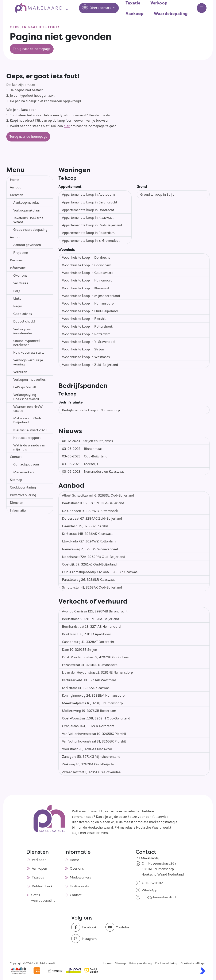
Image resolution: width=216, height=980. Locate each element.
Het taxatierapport (27, 437)
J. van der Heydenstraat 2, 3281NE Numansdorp (97, 672)
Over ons (20, 275)
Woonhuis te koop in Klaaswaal (86, 288)
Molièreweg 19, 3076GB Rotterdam (89, 710)
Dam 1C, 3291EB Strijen (80, 649)
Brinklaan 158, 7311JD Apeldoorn (87, 634)
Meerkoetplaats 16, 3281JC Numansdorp (92, 703)
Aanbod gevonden (27, 244)
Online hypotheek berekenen (27, 342)
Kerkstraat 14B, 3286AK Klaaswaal (87, 533)
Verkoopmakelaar (27, 210)
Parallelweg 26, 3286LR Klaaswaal (88, 579)
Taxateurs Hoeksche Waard (28, 220)
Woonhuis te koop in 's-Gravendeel (89, 341)
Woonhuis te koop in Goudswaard (88, 272)
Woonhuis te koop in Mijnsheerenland (91, 295)
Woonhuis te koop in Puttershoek (87, 326)
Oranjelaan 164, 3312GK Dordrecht (88, 726)
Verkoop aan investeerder (23, 331)
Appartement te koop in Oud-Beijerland (92, 225)
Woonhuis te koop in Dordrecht (86, 257)
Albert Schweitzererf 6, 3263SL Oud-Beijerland (98, 495)
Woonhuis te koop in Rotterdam (86, 334)
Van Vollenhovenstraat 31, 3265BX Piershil (94, 741)
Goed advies (23, 313)
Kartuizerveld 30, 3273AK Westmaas (89, 680)
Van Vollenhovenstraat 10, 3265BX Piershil (94, 733)
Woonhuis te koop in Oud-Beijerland (90, 311)
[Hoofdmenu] (202, 8)
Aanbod (16, 187)
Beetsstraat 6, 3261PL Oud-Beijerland (90, 619)
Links (17, 298)
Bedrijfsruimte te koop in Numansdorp (91, 410)
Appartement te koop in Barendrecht (90, 202)
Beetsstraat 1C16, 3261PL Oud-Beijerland (93, 503)
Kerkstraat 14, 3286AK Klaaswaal (86, 688)
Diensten (17, 195)
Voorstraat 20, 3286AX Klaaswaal (87, 749)
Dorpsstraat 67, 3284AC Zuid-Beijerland (92, 518)
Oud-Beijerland (85, 456)
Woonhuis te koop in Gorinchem (87, 265)
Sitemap (16, 479)
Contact (16, 456)
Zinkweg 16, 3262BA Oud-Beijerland (90, 764)
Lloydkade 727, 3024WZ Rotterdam (89, 541)
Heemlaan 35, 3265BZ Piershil (85, 526)
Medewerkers (24, 472)
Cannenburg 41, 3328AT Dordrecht (88, 641)
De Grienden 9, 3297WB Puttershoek (90, 511)
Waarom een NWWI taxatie (28, 408)
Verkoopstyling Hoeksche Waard (26, 396)
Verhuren (20, 372)
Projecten (21, 252)
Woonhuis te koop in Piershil (84, 318)
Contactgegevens (26, 464)
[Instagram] (87, 939)
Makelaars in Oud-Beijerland (27, 420)
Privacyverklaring (23, 495)
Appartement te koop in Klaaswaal (88, 217)
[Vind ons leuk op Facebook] (87, 927)
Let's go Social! (25, 387)
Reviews (16, 260)
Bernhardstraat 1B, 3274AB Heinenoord (91, 626)
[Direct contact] (99, 8)
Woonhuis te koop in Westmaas (86, 357)
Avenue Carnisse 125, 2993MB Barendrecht (95, 611)
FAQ (17, 291)
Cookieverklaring (23, 487)
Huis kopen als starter (30, 352)
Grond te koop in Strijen (158, 194)
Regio (18, 306)
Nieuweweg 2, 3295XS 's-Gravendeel (90, 549)
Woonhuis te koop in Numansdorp (88, 303)
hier (67, 126)
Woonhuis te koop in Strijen (83, 349)
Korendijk (80, 464)
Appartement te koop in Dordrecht (88, 210)
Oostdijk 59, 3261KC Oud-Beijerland (89, 564)
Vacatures (21, 283)
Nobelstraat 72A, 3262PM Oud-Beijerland (94, 556)
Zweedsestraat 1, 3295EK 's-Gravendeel (92, 772)
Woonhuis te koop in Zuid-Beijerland (90, 364)
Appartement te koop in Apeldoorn (88, 194)
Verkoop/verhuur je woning (28, 362)
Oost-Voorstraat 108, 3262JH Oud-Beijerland (96, 718)
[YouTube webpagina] (121, 927)
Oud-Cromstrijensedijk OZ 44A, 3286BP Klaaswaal (100, 572)
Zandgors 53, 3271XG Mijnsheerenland (91, 756)
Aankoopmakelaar (27, 202)
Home (15, 179)
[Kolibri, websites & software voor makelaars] (203, 971)
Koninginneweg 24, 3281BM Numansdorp (93, 695)
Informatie (18, 268)
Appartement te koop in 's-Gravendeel (91, 240)
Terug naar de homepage (32, 48)
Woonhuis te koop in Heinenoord (87, 280)
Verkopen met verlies (29, 379)
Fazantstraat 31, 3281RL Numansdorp (90, 664)
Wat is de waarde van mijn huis (29, 447)
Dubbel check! (24, 321)
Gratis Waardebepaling (30, 229)
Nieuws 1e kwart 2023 (30, 430)
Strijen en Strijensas (87, 441)
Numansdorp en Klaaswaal (93, 471)
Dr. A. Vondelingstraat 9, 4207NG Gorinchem (96, 657)
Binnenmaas (82, 448)
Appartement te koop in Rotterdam (88, 232)
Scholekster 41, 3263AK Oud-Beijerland (92, 587)
